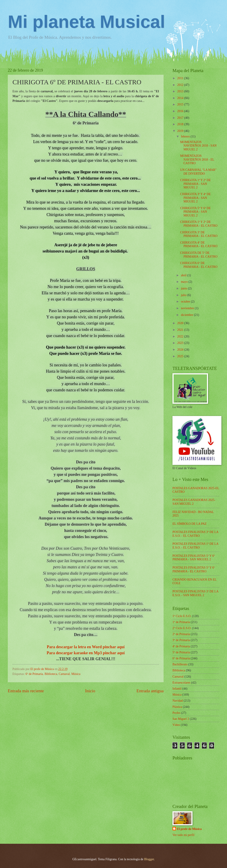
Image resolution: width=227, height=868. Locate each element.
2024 (181, 350)
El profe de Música (189, 829)
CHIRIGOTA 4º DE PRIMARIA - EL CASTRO (199, 244)
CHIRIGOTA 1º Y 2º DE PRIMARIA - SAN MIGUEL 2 (195, 184)
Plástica (177, 707)
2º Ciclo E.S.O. (182, 628)
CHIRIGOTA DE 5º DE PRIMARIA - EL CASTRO (199, 255)
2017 (181, 118)
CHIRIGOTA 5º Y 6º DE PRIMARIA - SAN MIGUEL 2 (195, 212)
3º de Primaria (181, 640)
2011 (181, 78)
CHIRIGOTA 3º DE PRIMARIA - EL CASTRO (199, 234)
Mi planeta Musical (86, 22)
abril (184, 275)
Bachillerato (180, 664)
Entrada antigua (150, 691)
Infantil (177, 689)
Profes (176, 713)
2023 (181, 343)
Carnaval (64, 674)
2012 (181, 85)
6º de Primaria (34, 674)
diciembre (187, 315)
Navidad (178, 701)
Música (76, 674)
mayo (185, 282)
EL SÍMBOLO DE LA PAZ (190, 524)
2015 (181, 104)
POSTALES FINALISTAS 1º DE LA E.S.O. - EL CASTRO (195, 546)
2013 (181, 91)
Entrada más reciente (26, 691)
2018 (181, 124)
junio (184, 288)
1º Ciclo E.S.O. (182, 616)
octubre (186, 302)
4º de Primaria (181, 646)
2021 (181, 330)
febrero (186, 136)
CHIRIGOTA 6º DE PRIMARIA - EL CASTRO (199, 265)
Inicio (90, 691)
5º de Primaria (181, 652)
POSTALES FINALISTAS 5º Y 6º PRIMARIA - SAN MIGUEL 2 (194, 558)
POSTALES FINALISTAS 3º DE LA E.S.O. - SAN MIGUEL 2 (195, 593)
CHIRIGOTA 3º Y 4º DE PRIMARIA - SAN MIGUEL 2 (195, 198)
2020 (181, 323)
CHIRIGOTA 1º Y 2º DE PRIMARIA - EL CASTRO (199, 224)
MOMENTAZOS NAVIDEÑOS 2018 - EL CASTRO (197, 159)
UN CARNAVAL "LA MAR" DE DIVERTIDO (198, 172)
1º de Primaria (181, 622)
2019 (181, 131)
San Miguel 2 (181, 719)
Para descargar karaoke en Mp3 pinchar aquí (86, 653)
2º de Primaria (181, 634)
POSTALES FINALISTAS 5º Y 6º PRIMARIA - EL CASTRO (194, 569)
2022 (181, 336)
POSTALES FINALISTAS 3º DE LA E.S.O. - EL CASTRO (195, 534)
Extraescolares (181, 683)
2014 (181, 98)
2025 (181, 356)
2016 (181, 111)
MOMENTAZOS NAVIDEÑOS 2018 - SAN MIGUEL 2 (198, 146)
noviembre (188, 308)
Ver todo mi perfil (183, 835)
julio (184, 295)
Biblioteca (51, 674)
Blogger (149, 859)
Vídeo (176, 725)
